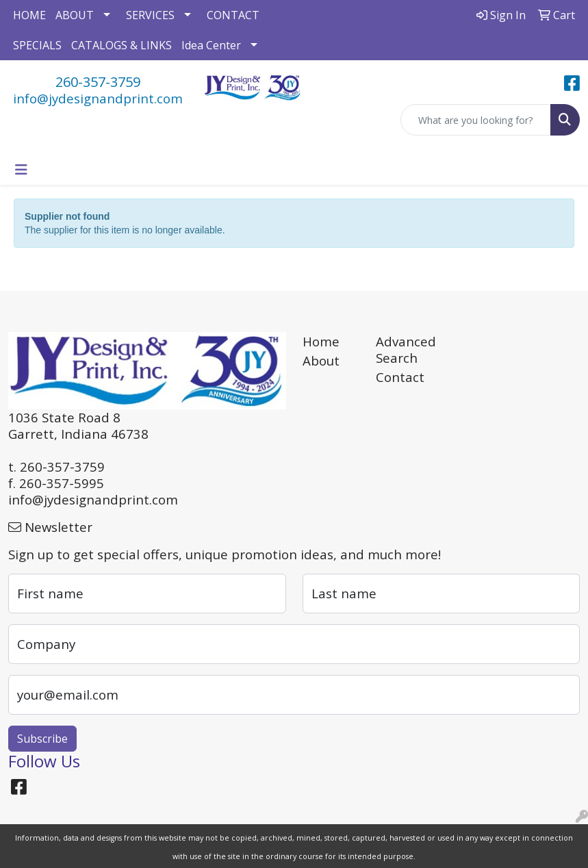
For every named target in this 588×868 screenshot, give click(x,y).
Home (321, 341)
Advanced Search (404, 349)
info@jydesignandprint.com (98, 98)
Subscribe (42, 739)
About (321, 360)
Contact (400, 377)
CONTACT (233, 15)
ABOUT (75, 15)
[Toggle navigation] (21, 170)
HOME (29, 15)
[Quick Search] (476, 120)
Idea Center (211, 45)
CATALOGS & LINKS (122, 45)
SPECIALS (37, 45)
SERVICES (150, 15)
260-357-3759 (98, 82)
